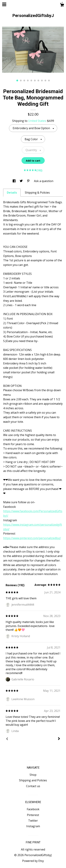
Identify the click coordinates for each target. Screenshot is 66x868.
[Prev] (7, 739)
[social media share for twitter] (22, 181)
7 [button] (38, 81)
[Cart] (62, 5)
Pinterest (33, 815)
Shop (33, 775)
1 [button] (17, 81)
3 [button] (24, 81)
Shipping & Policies (37, 193)
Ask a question (44, 181)
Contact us (33, 786)
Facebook (33, 809)
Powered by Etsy (33, 861)
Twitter (33, 821)
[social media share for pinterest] (29, 181)
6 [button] (35, 81)
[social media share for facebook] (14, 181)
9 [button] (45, 81)
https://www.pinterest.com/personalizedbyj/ (32, 538)
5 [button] (31, 81)
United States (37, 121)
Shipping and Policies (33, 780)
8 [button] (42, 81)
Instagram (33, 826)
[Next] (59, 739)
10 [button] (49, 81)
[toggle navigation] (4, 4)
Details (12, 193)
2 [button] (21, 81)
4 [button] (28, 81)
